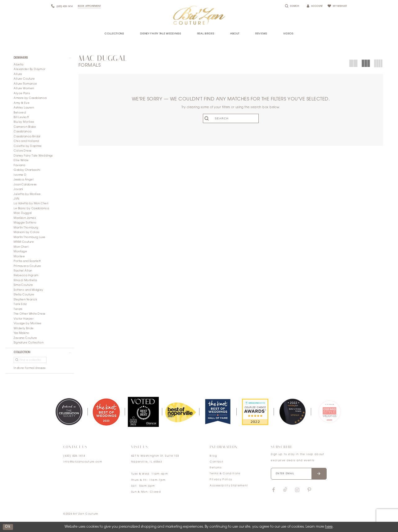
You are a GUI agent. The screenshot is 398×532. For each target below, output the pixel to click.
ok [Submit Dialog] (8, 527)
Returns (215, 468)
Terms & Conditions (225, 474)
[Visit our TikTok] (285, 490)
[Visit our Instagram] (297, 490)
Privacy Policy (221, 480)
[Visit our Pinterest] (309, 490)
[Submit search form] (208, 118)
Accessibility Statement (229, 486)
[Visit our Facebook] (273, 490)
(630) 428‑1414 (74, 456)
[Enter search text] (231, 118)
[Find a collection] (30, 360)
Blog (213, 456)
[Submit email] (319, 474)
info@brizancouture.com (83, 462)
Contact (216, 462)
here (329, 527)
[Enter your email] (299, 474)
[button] (40, 58)
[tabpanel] (69, 412)
